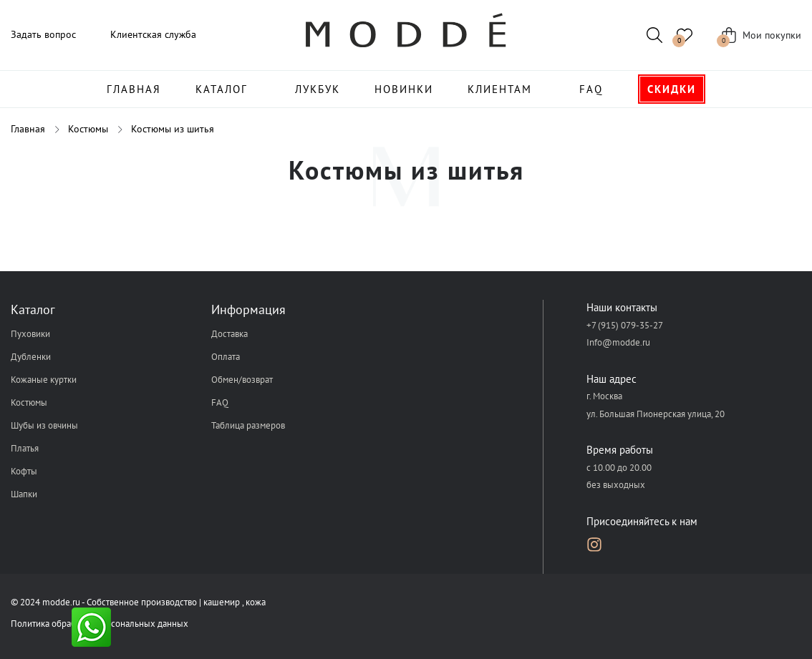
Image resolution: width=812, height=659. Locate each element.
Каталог (222, 89)
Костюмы (29, 402)
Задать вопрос (43, 34)
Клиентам (500, 89)
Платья (25, 448)
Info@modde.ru (618, 342)
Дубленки (31, 357)
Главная (134, 89)
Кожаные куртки (44, 380)
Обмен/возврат (242, 380)
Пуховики (30, 334)
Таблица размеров (248, 425)
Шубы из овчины (44, 425)
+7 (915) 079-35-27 (625, 325)
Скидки (672, 89)
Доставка (229, 334)
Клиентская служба (153, 34)
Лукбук (318, 89)
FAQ (591, 89)
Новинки (404, 89)
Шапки (24, 494)
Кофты (24, 471)
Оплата (226, 357)
